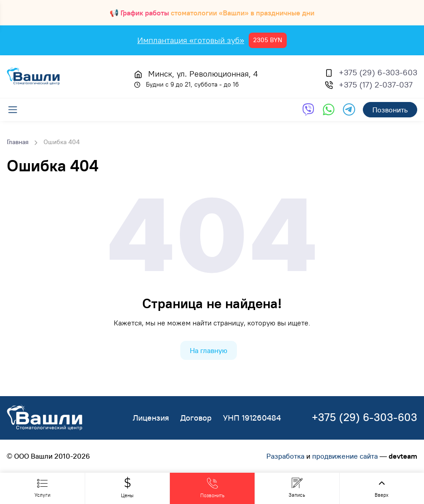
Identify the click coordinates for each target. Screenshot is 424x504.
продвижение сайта (345, 456)
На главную (209, 350)
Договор (196, 418)
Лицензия (151, 418)
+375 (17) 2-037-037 (376, 85)
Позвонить (390, 110)
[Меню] (17, 110)
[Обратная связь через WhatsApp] (329, 109)
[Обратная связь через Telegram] (349, 109)
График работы (145, 13)
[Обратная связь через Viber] (308, 109)
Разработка (285, 456)
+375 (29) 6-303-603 (378, 72)
